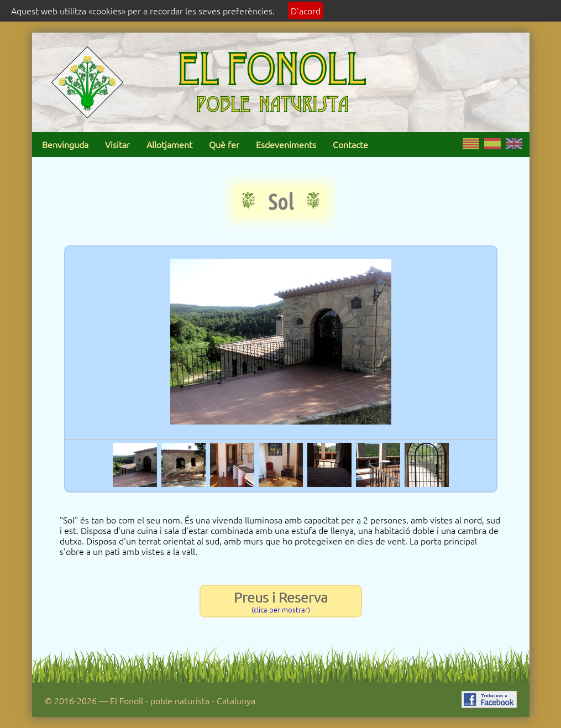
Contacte (350, 144)
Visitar (117, 144)
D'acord (306, 11)
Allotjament (169, 144)
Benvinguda (65, 144)
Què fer (224, 144)
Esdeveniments (286, 144)
